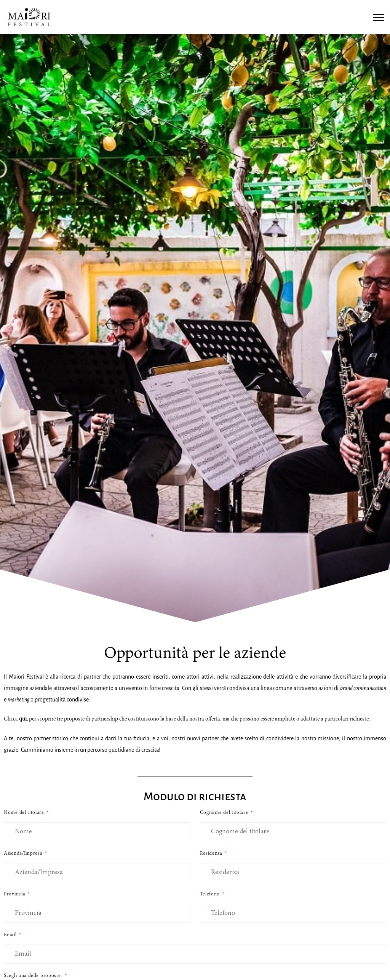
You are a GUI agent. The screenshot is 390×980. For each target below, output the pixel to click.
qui (23, 719)
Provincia (15, 894)
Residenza (212, 853)
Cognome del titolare (225, 813)
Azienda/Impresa (24, 853)
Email (11, 935)
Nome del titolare (25, 813)
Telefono (211, 894)
